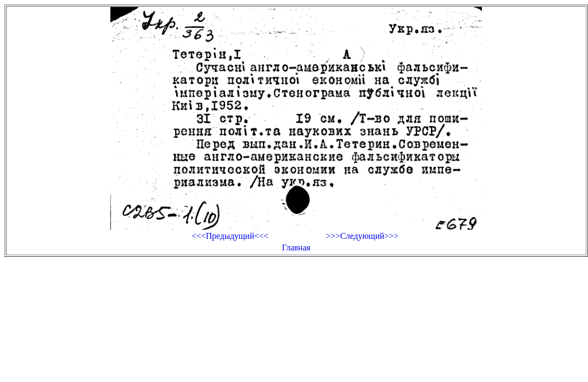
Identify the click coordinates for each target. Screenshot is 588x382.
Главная (296, 248)
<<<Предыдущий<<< (230, 236)
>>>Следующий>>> (362, 236)
